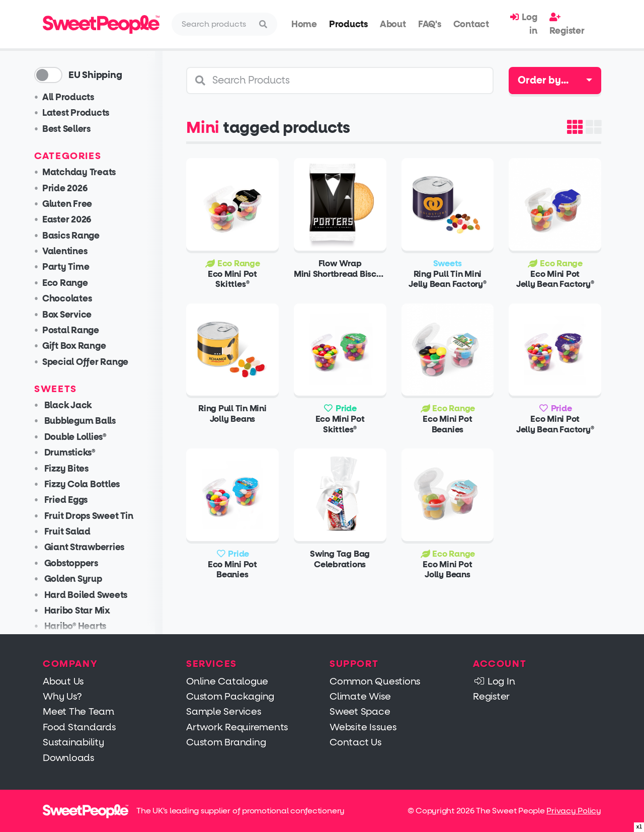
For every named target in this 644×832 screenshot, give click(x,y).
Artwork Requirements (237, 727)
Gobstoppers (79, 563)
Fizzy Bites (74, 469)
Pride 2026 (73, 188)
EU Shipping (104, 75)
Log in (523, 24)
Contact (471, 24)
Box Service (75, 315)
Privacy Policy (574, 811)
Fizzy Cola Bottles (90, 484)
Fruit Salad (75, 532)
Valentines (73, 251)
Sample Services (224, 711)
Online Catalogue (227, 681)
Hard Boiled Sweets (93, 595)
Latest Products (84, 113)
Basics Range (79, 236)
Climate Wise (360, 696)
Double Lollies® (83, 437)
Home (304, 24)
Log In (494, 681)
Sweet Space (360, 711)
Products (348, 24)
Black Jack (75, 405)
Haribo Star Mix (85, 611)
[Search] (215, 24)
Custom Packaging (230, 696)
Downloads (69, 758)
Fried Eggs (73, 500)
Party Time (74, 267)
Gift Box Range (83, 346)
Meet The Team (78, 711)
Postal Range (79, 330)
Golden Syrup (81, 579)
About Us (63, 681)
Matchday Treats (88, 172)
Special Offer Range (94, 362)
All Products (77, 97)
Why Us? (62, 696)
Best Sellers (75, 129)
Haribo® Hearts (83, 626)
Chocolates (76, 299)
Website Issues (363, 727)
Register (567, 24)
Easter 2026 (75, 220)
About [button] (393, 24)
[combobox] (555, 81)
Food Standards (79, 727)
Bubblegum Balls (88, 421)
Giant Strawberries (92, 547)
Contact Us (356, 742)
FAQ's (430, 24)
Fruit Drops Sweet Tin (96, 516)
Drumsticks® (77, 453)
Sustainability (73, 742)
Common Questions (375, 681)
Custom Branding (226, 742)
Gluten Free (76, 204)
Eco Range (74, 283)
